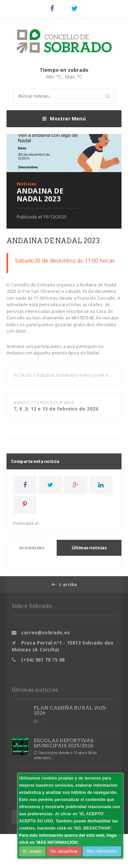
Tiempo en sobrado (64, 70)
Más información (102, 851)
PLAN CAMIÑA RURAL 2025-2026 (71, 710)
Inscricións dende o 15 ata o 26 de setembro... (65, 755)
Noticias (27, 184)
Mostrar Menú (64, 119)
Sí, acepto (32, 851)
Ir (64, 585)
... (38, 721)
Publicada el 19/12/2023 (42, 217)
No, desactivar (64, 851)
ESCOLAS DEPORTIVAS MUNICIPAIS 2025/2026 (64, 743)
